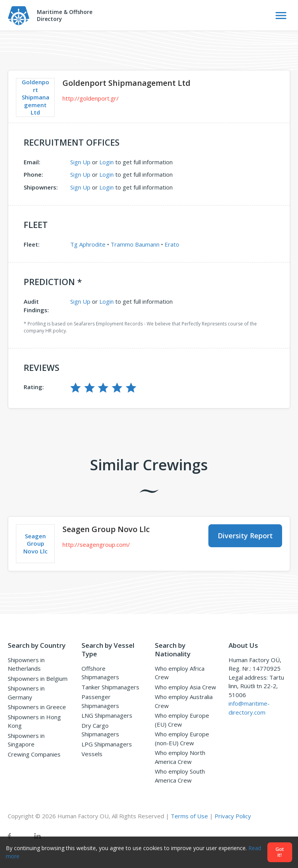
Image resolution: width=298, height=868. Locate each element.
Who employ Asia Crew (185, 687)
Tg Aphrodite (88, 244)
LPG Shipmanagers (107, 744)
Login (107, 162)
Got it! (280, 852)
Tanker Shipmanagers (110, 687)
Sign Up (80, 162)
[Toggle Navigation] (281, 16)
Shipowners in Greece (37, 707)
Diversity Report (245, 536)
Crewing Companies (34, 754)
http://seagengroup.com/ (96, 544)
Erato (172, 244)
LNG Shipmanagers (107, 715)
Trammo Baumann (135, 244)
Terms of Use (189, 816)
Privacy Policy (233, 816)
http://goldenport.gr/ (91, 98)
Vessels (92, 754)
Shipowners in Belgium (38, 678)
